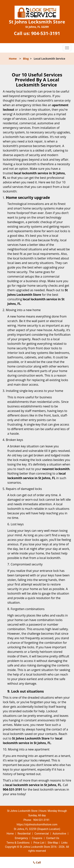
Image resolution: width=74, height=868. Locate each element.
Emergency (21, 838)
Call (37, 862)
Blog (26, 59)
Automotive (59, 834)
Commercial (42, 834)
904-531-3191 (46, 33)
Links (64, 843)
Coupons (37, 838)
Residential (24, 834)
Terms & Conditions (18, 843)
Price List (39, 843)
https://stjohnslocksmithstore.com (37, 824)
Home (13, 59)
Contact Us (53, 838)
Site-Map (53, 843)
